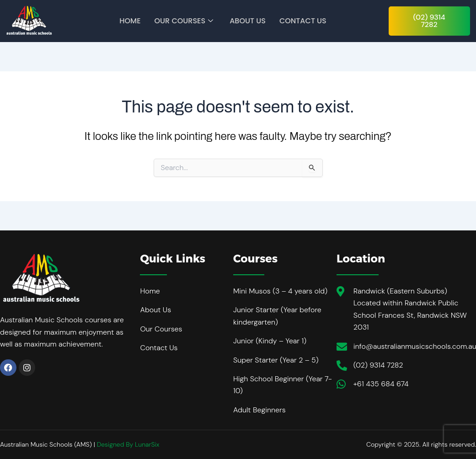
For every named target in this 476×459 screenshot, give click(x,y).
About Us (248, 21)
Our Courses (184, 21)
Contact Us (303, 21)
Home (130, 21)
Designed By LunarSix (128, 444)
